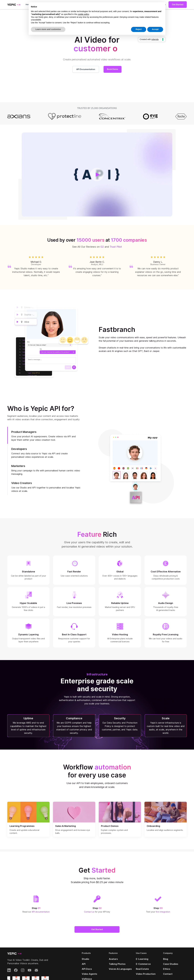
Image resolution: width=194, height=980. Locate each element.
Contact (168, 974)
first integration (163, 912)
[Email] (36, 970)
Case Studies (171, 964)
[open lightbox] (97, 174)
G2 (102, 247)
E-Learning (142, 959)
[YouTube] (29, 970)
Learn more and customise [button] (48, 29)
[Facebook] (16, 970)
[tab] (46, 435)
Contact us (89, 912)
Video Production (146, 974)
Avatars (113, 959)
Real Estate (142, 969)
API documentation (41, 912)
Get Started (178, 4)
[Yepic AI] (14, 953)
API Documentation (86, 69)
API (84, 964)
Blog (166, 959)
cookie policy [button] (83, 14)
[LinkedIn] (9, 970)
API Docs (87, 969)
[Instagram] (23, 970)
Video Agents (89, 974)
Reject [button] (139, 29)
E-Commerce (143, 964)
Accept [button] (155, 29)
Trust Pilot (116, 247)
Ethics (167, 969)
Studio (85, 959)
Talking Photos (117, 964)
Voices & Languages (120, 969)
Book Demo (113, 69)
